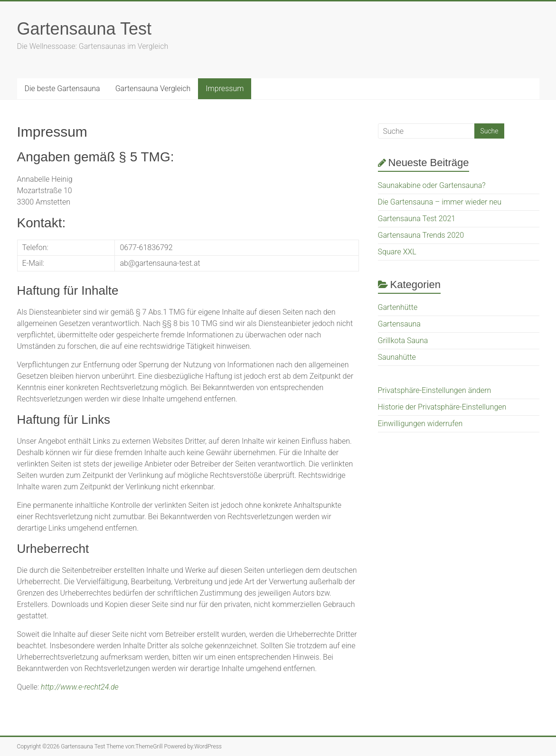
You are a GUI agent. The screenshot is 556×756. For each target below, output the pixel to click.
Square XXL (397, 252)
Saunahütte (397, 357)
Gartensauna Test (85, 29)
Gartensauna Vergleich (153, 89)
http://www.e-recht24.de (80, 687)
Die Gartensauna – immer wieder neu (440, 202)
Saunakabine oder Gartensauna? (432, 185)
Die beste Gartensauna (62, 89)
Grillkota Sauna (403, 341)
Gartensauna (399, 324)
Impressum (225, 89)
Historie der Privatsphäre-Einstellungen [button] (442, 407)
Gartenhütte (398, 307)
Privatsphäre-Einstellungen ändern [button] (435, 390)
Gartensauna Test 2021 (417, 219)
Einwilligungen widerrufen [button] (420, 424)
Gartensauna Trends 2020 (421, 235)
